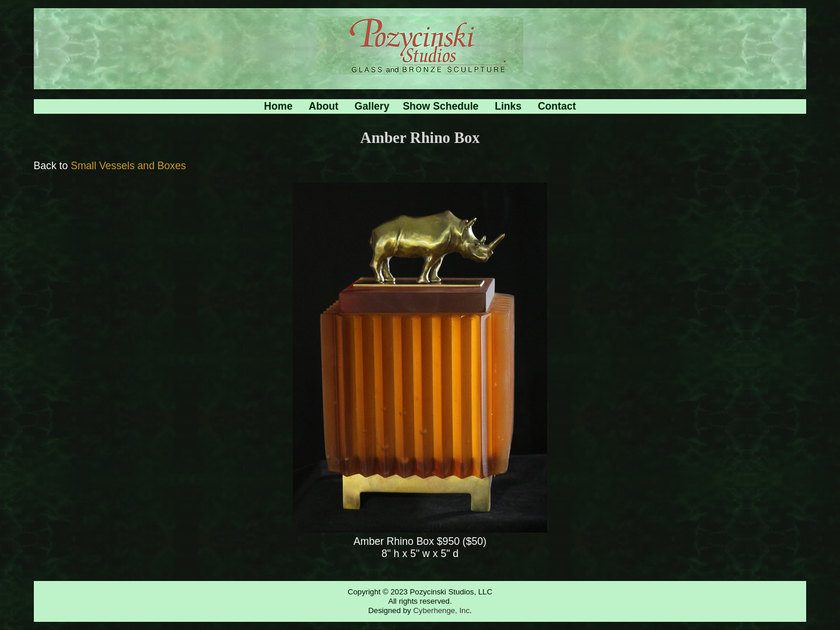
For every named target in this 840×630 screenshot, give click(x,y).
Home (279, 106)
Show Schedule (440, 106)
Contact (557, 106)
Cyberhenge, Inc (441, 610)
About (323, 106)
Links (508, 106)
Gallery (372, 106)
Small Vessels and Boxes (128, 166)
